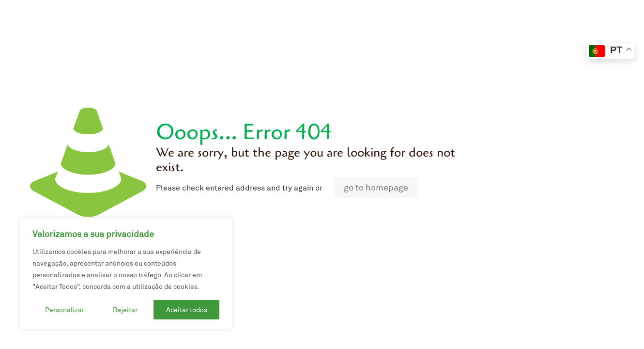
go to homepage (376, 188)
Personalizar (65, 310)
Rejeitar (125, 310)
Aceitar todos (187, 310)
